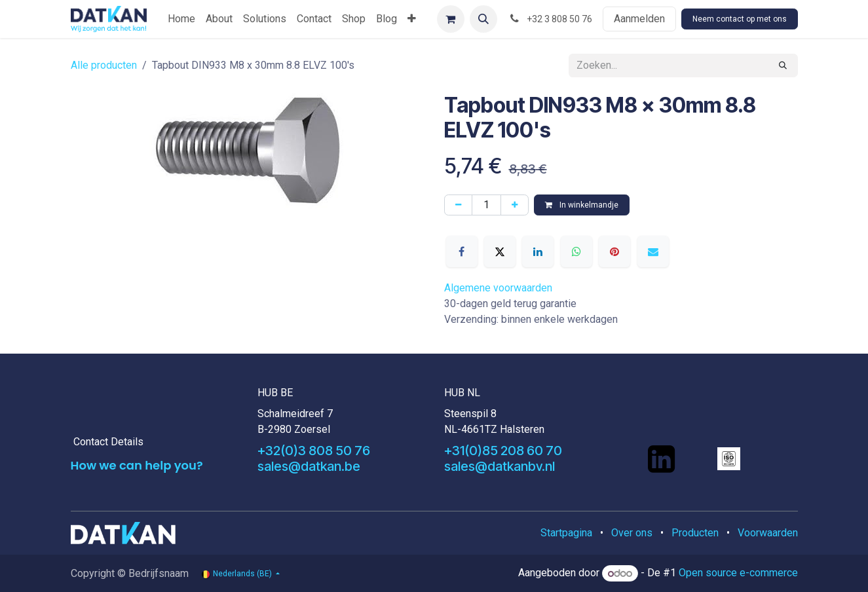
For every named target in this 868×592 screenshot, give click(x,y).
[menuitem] (181, 19)
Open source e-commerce (738, 573)
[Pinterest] (614, 251)
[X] (500, 251)
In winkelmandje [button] (582, 205)
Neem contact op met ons (740, 19)
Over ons (632, 533)
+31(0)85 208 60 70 (503, 451)
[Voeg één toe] (515, 205)
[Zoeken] (783, 65)
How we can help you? (137, 465)
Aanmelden (639, 19)
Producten (695, 533)
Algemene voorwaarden (498, 288)
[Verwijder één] (458, 205)
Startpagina (566, 533)
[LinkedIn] (538, 251)
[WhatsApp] (576, 251)
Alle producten (104, 65)
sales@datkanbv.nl (500, 466)
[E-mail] (653, 251)
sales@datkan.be (309, 466)
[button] (483, 19)
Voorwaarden (768, 533)
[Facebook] (462, 251)
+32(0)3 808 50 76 (314, 451)
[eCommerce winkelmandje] (451, 19)
